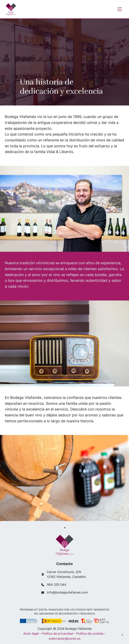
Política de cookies (90, 634)
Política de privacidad (57, 634)
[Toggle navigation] (120, 9)
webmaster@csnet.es (64, 639)
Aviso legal (31, 634)
